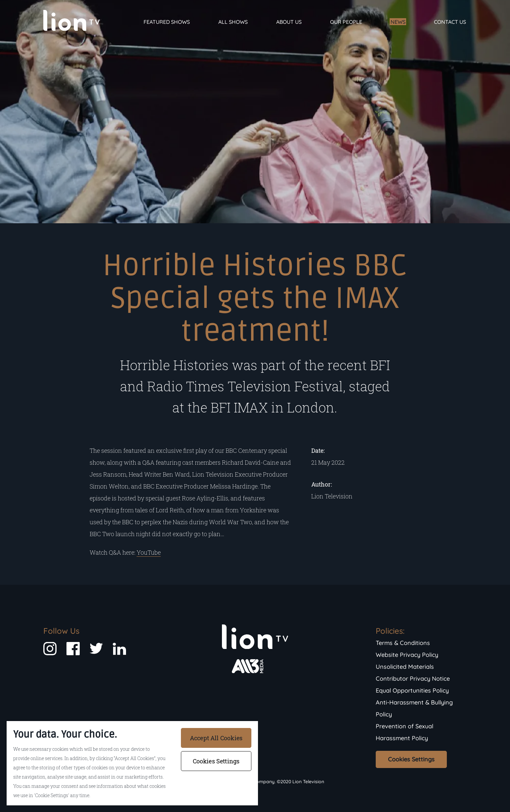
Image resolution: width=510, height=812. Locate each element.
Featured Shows (167, 22)
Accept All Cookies (216, 738)
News (398, 22)
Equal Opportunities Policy (412, 690)
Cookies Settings (411, 759)
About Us (289, 22)
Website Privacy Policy (407, 655)
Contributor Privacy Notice (413, 679)
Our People (346, 22)
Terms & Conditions (403, 643)
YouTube (149, 552)
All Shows (233, 22)
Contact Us (450, 22)
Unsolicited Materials (405, 667)
